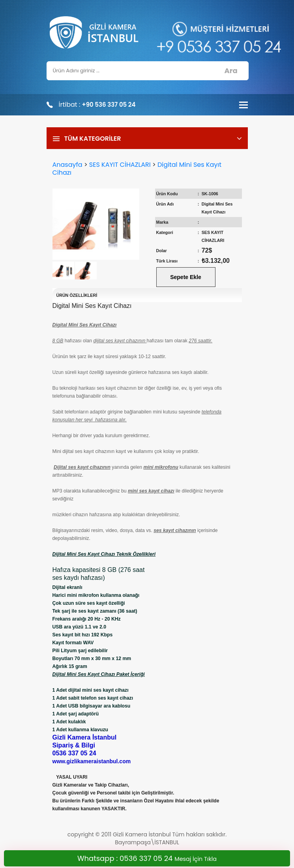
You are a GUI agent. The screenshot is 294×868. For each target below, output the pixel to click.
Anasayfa (67, 165)
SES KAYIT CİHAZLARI (120, 165)
